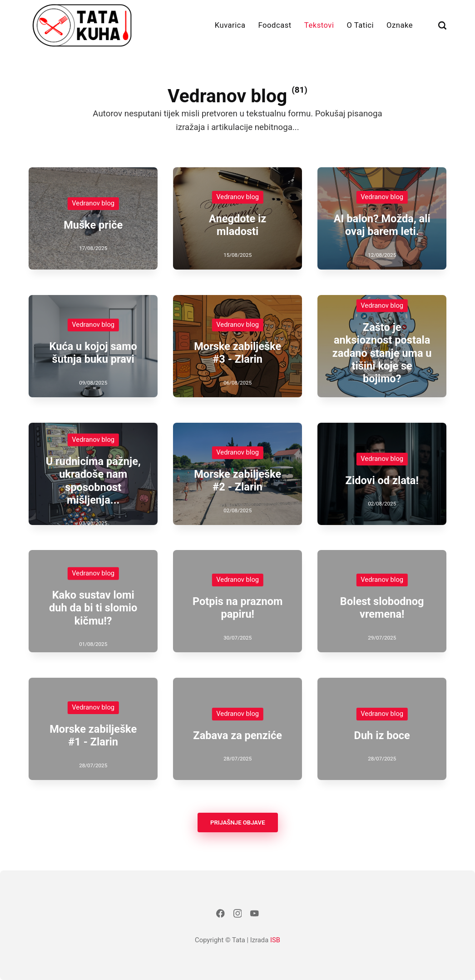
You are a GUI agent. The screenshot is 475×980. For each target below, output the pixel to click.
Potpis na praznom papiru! (237, 608)
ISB (275, 940)
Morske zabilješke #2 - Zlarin (237, 480)
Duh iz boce (382, 735)
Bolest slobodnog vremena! (382, 608)
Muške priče (93, 225)
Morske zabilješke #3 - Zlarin (237, 353)
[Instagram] (237, 916)
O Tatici (361, 25)
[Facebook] (220, 916)
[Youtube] (255, 916)
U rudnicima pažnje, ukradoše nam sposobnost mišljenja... (93, 480)
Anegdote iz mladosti (237, 225)
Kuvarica (230, 25)
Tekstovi (319, 25)
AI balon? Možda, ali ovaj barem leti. (382, 225)
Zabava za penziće (237, 735)
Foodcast (275, 25)
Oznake (400, 25)
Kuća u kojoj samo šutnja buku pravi (93, 353)
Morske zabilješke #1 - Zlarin (93, 735)
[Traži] (442, 25)
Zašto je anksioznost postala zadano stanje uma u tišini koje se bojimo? (382, 352)
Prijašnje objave (237, 822)
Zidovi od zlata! (382, 480)
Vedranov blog (93, 203)
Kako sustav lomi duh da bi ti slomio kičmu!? (93, 608)
